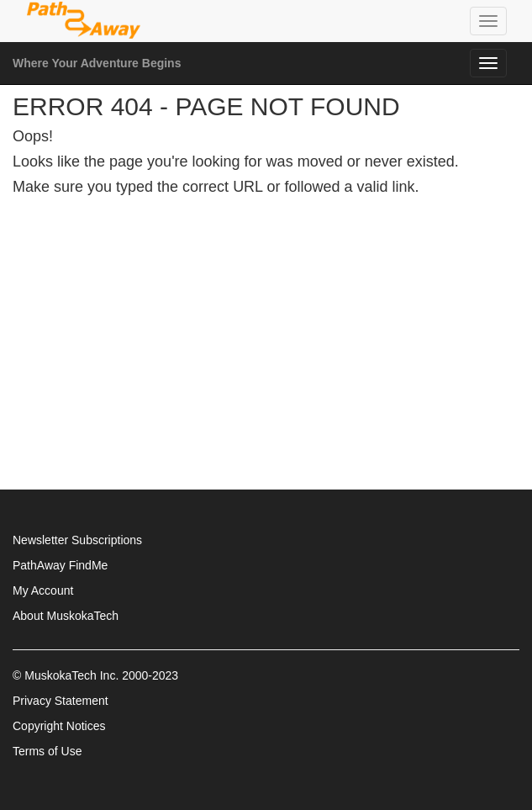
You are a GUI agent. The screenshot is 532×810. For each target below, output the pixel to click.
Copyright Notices (59, 726)
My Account (43, 590)
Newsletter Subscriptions (77, 540)
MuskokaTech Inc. (71, 675)
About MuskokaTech (66, 616)
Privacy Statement (61, 701)
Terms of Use (47, 751)
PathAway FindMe (60, 565)
